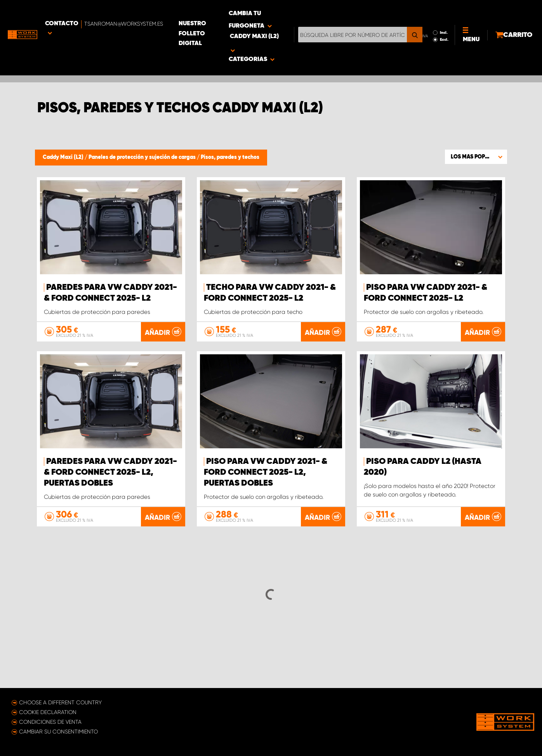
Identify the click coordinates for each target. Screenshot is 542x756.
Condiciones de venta (50, 722)
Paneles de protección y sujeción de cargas (143, 157)
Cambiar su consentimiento (58, 732)
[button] (476, 157)
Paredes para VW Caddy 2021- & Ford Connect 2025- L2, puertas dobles (110, 483)
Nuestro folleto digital (244, 12)
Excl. (425, 18)
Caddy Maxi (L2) (64, 157)
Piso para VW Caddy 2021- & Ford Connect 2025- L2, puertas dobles (266, 483)
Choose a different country (60, 702)
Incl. (425, 11)
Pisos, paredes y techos (230, 157)
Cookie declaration (48, 712)
